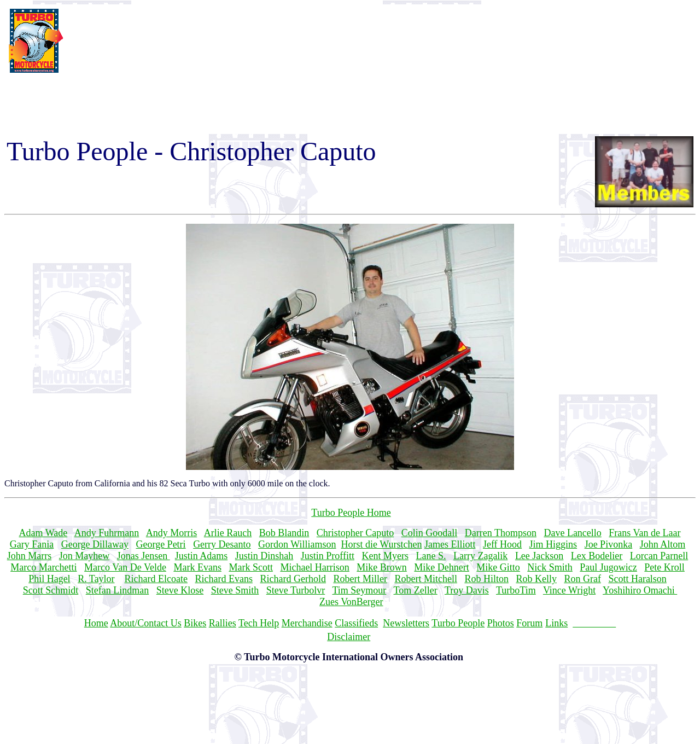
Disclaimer (349, 637)
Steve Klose (180, 590)
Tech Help (259, 623)
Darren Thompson (501, 533)
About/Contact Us (146, 623)
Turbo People (458, 623)
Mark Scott (251, 567)
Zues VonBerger (351, 602)
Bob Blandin (284, 533)
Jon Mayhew (84, 556)
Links (556, 623)
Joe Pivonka (609, 544)
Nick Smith (550, 567)
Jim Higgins (553, 544)
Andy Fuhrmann (107, 533)
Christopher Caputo (355, 533)
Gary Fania (32, 544)
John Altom (663, 544)
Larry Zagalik (480, 556)
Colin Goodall (430, 533)
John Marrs (30, 556)
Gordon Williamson (297, 544)
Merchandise (307, 623)
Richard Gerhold (293, 579)
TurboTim (516, 590)
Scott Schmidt (51, 590)
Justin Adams (202, 556)
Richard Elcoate (156, 579)
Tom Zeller (416, 590)
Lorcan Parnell (659, 556)
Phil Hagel (49, 579)
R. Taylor (96, 579)
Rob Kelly (536, 579)
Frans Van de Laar (644, 533)
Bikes (195, 623)
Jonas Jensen (144, 556)
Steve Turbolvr (296, 590)
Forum (529, 623)
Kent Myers (385, 556)
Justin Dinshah (264, 556)
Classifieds (356, 623)
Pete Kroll (664, 567)
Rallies (223, 623)
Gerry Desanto (222, 544)
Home (96, 623)
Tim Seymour (359, 590)
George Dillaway (95, 544)
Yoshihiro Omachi (640, 590)
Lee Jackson (539, 556)
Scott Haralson (637, 579)
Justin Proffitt (328, 556)
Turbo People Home (351, 513)
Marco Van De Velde (125, 567)
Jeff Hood (502, 544)
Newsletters (406, 623)
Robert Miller (360, 579)
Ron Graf (582, 579)
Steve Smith (235, 590)
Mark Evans (197, 567)
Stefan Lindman (117, 590)
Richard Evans (223, 579)
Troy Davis (467, 590)
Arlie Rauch (228, 533)
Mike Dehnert (441, 567)
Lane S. (431, 556)
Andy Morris (172, 533)
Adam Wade (43, 533)
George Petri (161, 544)
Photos (501, 623)
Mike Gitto (498, 567)
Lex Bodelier (597, 556)
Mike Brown (382, 567)
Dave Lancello (572, 533)
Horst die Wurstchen (382, 544)
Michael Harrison (314, 567)
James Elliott (450, 544)
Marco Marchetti (43, 567)
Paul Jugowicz (608, 567)
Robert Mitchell (425, 579)
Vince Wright (569, 590)
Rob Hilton (486, 579)
